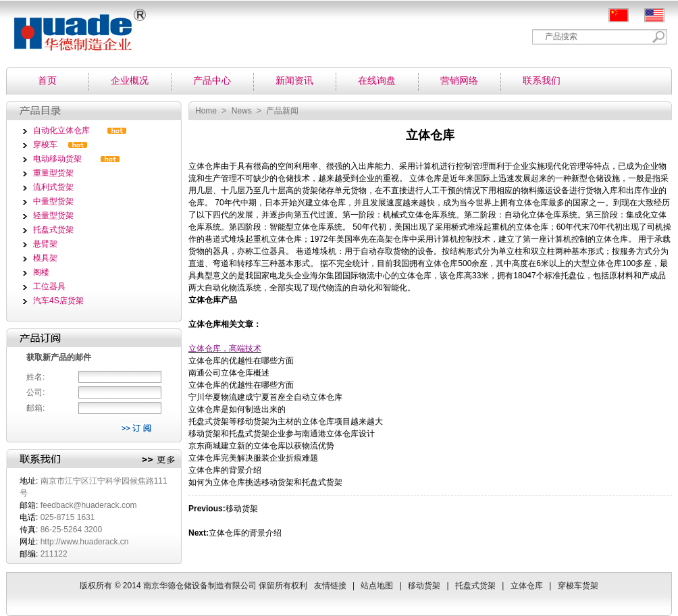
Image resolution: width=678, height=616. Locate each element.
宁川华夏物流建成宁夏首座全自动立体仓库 (265, 397)
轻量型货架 (53, 215)
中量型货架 (53, 201)
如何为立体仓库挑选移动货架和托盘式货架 (265, 482)
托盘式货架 (53, 230)
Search (659, 37)
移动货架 (242, 509)
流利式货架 (53, 187)
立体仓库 (205, 166)
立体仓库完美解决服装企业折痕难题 (253, 458)
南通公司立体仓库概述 (229, 373)
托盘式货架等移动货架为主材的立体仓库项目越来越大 (286, 421)
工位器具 (49, 286)
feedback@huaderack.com (89, 505)
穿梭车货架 (578, 586)
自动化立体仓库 (61, 130)
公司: (35, 392)
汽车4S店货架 (58, 301)
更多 (158, 460)
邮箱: (35, 408)
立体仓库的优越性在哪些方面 (241, 361)
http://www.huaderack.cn (85, 542)
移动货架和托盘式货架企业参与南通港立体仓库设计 (282, 434)
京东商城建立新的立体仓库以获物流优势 (261, 446)
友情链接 (330, 586)
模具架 (45, 258)
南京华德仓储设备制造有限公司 (74, 25)
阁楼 (41, 272)
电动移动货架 (57, 159)
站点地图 (377, 586)
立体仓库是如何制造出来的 (237, 409)
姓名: (35, 377)
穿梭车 (45, 145)
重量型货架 (53, 173)
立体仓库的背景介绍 (225, 470)
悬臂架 (45, 244)
